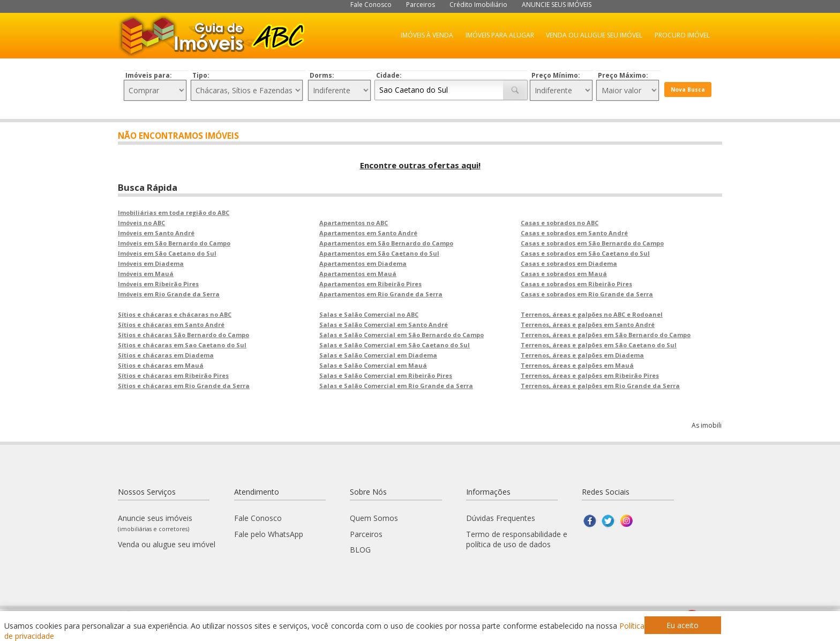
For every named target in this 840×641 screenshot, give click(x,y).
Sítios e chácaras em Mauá (161, 365)
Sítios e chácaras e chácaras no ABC (175, 314)
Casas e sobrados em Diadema (569, 263)
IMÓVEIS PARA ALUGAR (500, 35)
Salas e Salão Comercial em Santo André (384, 325)
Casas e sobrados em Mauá (564, 274)
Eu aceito (682, 625)
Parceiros (421, 5)
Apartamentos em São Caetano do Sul (379, 253)
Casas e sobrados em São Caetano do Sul (585, 253)
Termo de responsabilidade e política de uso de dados (517, 539)
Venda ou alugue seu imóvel (167, 544)
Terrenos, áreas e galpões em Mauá (577, 365)
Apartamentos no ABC (354, 223)
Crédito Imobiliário (478, 5)
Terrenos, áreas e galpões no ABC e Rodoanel (592, 314)
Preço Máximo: (623, 75)
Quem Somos (374, 518)
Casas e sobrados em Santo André (574, 233)
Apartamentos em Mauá (358, 274)
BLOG (360, 550)
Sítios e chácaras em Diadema (166, 355)
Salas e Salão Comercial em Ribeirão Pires (386, 375)
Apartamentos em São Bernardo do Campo (386, 243)
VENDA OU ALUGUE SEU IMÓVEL (594, 35)
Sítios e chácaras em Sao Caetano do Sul (182, 345)
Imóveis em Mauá (146, 274)
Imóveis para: (149, 75)
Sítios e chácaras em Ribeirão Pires (173, 375)
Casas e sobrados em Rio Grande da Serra (587, 294)
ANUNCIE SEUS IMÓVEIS (557, 5)
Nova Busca (688, 90)
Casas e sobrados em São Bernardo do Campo (592, 243)
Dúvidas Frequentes (501, 518)
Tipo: (201, 75)
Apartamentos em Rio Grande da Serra (381, 294)
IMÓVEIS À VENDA (427, 35)
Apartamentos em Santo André (368, 233)
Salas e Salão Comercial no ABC (369, 314)
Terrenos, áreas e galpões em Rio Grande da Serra (600, 386)
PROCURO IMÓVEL (682, 35)
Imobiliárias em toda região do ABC (174, 213)
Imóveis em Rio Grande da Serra (169, 294)
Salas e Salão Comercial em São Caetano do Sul (395, 345)
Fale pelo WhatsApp (269, 534)
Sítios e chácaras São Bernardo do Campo (183, 335)
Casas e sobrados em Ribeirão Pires (576, 284)
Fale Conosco (371, 5)
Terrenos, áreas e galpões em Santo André (588, 325)
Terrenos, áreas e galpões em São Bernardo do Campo (606, 335)
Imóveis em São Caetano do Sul (167, 253)
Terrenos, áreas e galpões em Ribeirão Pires (590, 375)
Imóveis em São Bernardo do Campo (174, 243)
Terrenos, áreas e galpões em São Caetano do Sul (599, 345)
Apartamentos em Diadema (363, 263)
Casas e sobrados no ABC (560, 223)
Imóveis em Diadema (151, 263)
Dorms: (322, 75)
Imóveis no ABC (141, 223)
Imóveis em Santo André (156, 233)
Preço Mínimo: (556, 75)
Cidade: (389, 75)
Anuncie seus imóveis (155, 523)
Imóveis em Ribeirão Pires (158, 284)
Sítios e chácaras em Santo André (171, 325)
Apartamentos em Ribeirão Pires (370, 284)
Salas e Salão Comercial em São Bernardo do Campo (402, 335)
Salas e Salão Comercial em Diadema (378, 355)
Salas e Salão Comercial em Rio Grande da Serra (396, 386)
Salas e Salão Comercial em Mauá (373, 365)
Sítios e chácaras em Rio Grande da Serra (184, 386)
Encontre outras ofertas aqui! (420, 165)
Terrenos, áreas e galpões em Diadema (582, 355)
